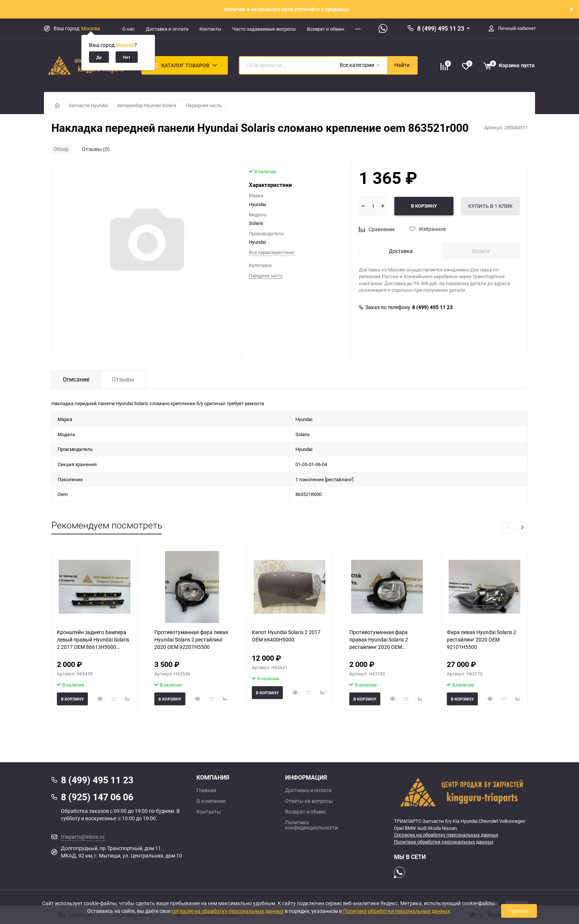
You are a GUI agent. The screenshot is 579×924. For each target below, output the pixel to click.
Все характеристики (271, 252)
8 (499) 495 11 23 (441, 28)
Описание (76, 379)
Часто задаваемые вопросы (264, 29)
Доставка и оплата (167, 29)
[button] (522, 528)
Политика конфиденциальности (311, 825)
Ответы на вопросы (309, 801)
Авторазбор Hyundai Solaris (147, 105)
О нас (129, 29)
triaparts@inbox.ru (83, 837)
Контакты (210, 29)
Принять (519, 911)
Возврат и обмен (326, 29)
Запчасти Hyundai (88, 105)
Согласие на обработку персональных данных (446, 835)
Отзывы (123, 379)
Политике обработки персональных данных (444, 842)
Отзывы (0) (96, 149)
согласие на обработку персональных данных (228, 911)
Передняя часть (204, 105)
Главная (206, 790)
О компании (211, 801)
